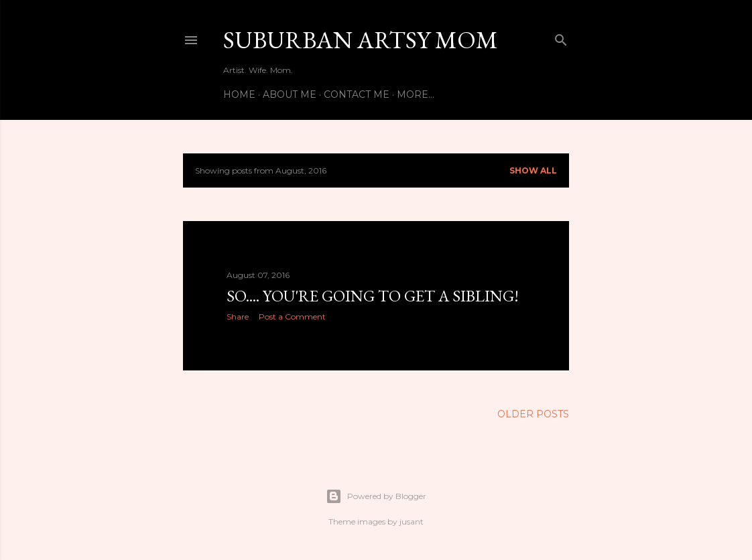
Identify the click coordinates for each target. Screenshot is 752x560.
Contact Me (357, 94)
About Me (290, 94)
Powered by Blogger (376, 496)
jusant (412, 521)
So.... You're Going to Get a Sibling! (373, 296)
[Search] (561, 37)
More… (416, 94)
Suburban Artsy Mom (361, 40)
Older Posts (533, 414)
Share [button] (238, 317)
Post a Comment (292, 317)
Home (239, 94)
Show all (533, 170)
